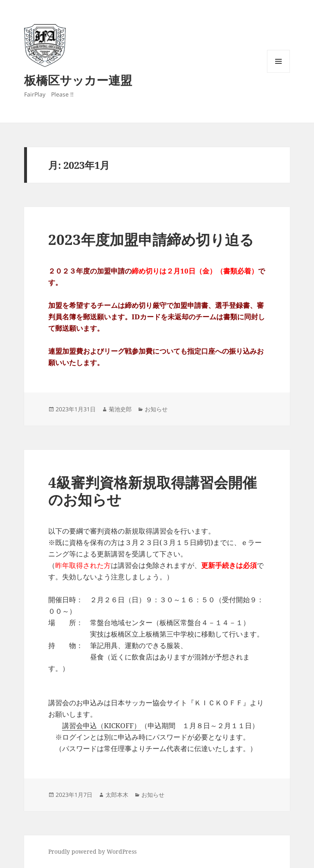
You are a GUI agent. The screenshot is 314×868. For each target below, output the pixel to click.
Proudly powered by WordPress (92, 851)
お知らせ (156, 409)
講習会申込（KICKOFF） (101, 726)
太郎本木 (117, 795)
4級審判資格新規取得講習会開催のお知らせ (153, 491)
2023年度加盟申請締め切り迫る (151, 239)
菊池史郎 (120, 409)
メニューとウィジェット (278, 73)
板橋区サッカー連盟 (78, 80)
